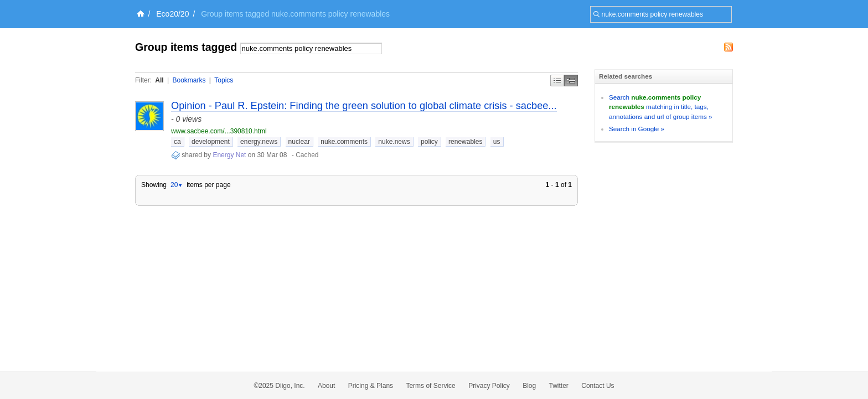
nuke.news (394, 142)
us (497, 142)
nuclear (299, 142)
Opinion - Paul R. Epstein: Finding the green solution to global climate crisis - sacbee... (364, 106)
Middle (571, 81)
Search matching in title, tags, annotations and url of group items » (660, 107)
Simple (557, 81)
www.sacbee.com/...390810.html (219, 131)
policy (429, 142)
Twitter (559, 386)
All (159, 80)
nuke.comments (344, 142)
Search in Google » (637, 129)
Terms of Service (430, 386)
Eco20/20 (172, 14)
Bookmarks (189, 80)
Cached (307, 155)
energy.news (259, 142)
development (211, 142)
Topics (224, 80)
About (326, 386)
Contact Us (598, 386)
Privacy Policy (489, 386)
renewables (465, 142)
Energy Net (229, 155)
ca (177, 142)
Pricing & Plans (371, 386)
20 (177, 185)
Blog (529, 386)
